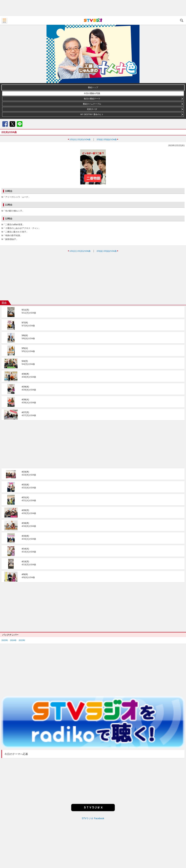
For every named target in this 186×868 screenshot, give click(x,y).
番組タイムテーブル (92, 104)
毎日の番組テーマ (92, 99)
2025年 (5, 640)
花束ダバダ (92, 109)
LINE (20, 124)
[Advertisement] (93, 8)
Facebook (5, 124)
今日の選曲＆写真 (92, 93)
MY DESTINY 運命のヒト (92, 114)
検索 (182, 20)
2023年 (22, 640)
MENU (4, 20)
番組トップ (93, 87)
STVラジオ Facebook (93, 818)
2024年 (13, 640)
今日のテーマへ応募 (16, 754)
